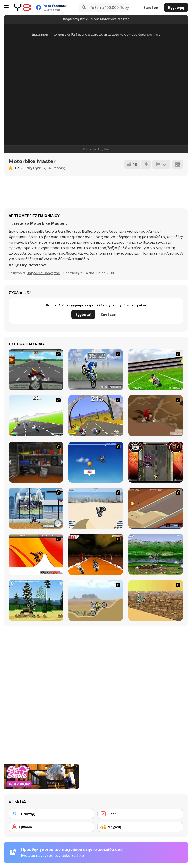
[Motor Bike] (96, 600)
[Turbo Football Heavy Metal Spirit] (156, 370)
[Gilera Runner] (156, 462)
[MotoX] (156, 508)
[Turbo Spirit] (36, 416)
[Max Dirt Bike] (36, 554)
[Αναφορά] (161, 164)
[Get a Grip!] (96, 370)
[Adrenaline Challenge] (156, 416)
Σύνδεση (108, 314)
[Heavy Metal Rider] (36, 370)
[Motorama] (156, 600)
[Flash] (140, 814)
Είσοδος (151, 7)
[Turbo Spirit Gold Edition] (96, 416)
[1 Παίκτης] (52, 814)
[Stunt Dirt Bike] (36, 600)
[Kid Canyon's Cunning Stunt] (96, 462)
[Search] (83, 7)
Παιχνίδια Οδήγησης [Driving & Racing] (43, 273)
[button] (27, 265)
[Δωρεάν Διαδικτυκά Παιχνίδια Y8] (22, 7)
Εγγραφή (176, 7)
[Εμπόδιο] (52, 827)
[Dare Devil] (36, 508)
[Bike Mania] (156, 554)
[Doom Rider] (96, 554)
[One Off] (36, 462)
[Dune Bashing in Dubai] (96, 508)
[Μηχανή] (140, 827)
